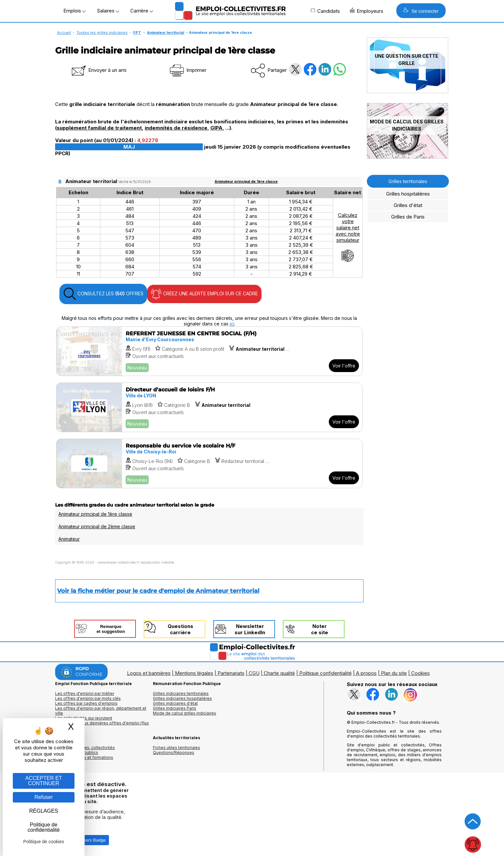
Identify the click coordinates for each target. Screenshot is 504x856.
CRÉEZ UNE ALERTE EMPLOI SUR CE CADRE (204, 294)
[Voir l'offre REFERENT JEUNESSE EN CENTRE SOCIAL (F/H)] (209, 351)
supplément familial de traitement (99, 128)
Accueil (64, 32)
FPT (137, 32)
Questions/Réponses (174, 752)
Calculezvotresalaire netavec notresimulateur (348, 237)
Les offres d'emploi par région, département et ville (101, 711)
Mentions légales (194, 673)
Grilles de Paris (408, 217)
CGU (254, 673)
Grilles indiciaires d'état (175, 703)
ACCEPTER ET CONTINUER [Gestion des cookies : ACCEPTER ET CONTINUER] (44, 781)
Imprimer (188, 70)
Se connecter (421, 11)
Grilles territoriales (408, 181)
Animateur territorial (166, 32)
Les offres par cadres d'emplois (86, 703)
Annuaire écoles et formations (84, 757)
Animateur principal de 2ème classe (97, 526)
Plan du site (394, 673)
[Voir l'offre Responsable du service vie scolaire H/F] (209, 463)
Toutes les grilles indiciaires (102, 32)
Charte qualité (279, 673)
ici (232, 324)
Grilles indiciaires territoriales (181, 693)
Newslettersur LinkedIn (250, 629)
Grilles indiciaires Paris (175, 708)
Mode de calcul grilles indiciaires (185, 713)
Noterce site (320, 629)
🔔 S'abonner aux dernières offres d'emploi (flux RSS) (102, 725)
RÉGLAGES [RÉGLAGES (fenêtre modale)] (44, 811)
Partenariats (231, 673)
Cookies (420, 673)
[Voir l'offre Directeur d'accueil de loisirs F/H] (209, 407)
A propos (366, 673)
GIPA (216, 128)
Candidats (325, 11)
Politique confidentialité (325, 673)
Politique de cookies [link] (44, 842)
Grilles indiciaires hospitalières (182, 698)
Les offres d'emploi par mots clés (88, 698)
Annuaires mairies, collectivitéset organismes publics (85, 750)
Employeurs (367, 11)
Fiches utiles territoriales (177, 748)
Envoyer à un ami (98, 70)
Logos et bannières (149, 673)
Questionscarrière (180, 629)
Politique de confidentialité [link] (44, 827)
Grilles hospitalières (408, 194)
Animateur (69, 539)
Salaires (108, 11)
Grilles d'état (408, 205)
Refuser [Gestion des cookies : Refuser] (44, 797)
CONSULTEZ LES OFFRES (103, 294)
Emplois (74, 11)
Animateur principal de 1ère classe (246, 181)
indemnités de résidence (176, 128)
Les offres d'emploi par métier (85, 693)
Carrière (142, 11)
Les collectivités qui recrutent (84, 718)
